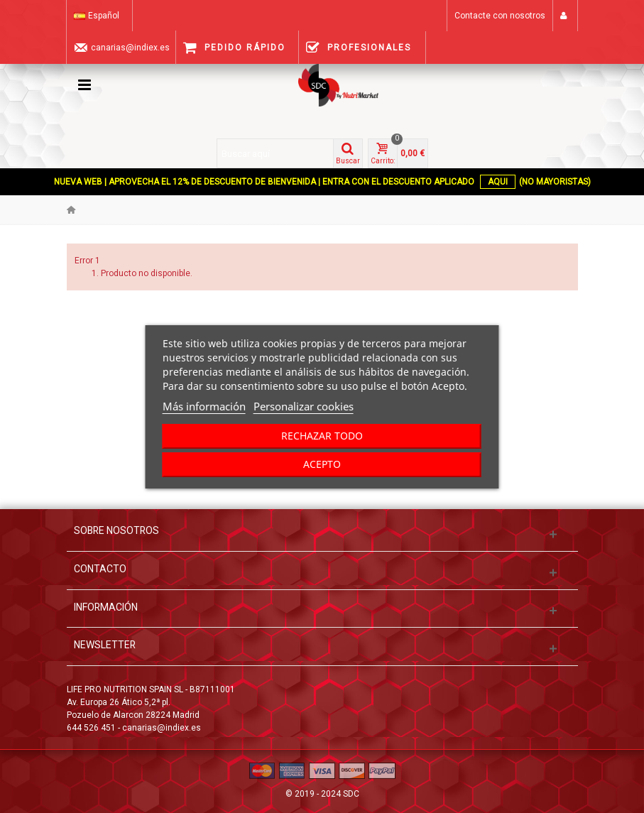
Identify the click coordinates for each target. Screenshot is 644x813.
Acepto (322, 464)
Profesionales (359, 48)
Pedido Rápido (234, 48)
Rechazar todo (322, 436)
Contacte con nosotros (500, 16)
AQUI (498, 182)
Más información (204, 406)
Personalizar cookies (304, 406)
